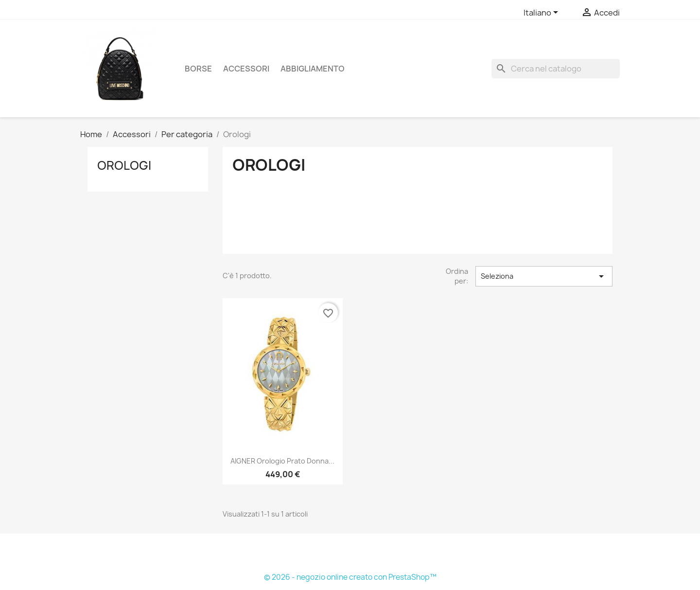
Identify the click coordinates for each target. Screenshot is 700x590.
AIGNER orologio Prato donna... (282, 461)
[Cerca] (556, 69)
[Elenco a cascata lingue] (542, 13)
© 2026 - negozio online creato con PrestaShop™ (350, 577)
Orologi (124, 165)
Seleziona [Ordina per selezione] (544, 276)
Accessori (246, 69)
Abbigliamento (313, 69)
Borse (198, 69)
